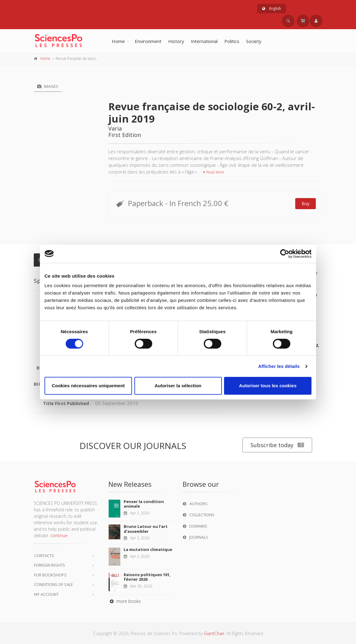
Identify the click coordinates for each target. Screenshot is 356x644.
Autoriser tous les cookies (268, 386)
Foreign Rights (50, 565)
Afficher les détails (279, 366)
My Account (46, 594)
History (176, 41)
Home (118, 41)
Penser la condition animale (144, 504)
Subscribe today (277, 445)
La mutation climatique (148, 549)
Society (254, 41)
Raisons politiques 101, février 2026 (147, 577)
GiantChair (214, 633)
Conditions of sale (54, 584)
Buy (306, 203)
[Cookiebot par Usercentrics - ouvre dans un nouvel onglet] (285, 254)
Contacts (44, 556)
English (272, 8)
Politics (232, 41)
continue (59, 535)
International (204, 41)
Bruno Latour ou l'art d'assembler (146, 529)
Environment (148, 41)
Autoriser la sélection (178, 386)
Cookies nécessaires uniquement (88, 386)
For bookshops (50, 575)
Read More (214, 172)
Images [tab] (48, 86)
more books (125, 601)
